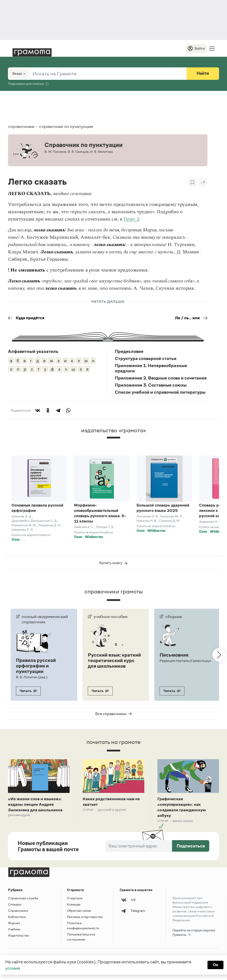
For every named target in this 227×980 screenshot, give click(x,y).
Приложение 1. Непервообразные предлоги (151, 369)
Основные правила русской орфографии (37, 509)
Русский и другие (112, 813)
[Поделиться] (203, 182)
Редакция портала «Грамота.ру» (185, 663)
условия (13, 968)
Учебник (14, 933)
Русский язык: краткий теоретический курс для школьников (112, 665)
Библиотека (17, 920)
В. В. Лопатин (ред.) (32, 679)
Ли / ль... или (190, 319)
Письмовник (175, 657)
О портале (75, 902)
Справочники (18, 914)
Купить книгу (114, 565)
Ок (215, 965)
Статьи (88, 813)
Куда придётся (27, 319)
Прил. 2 (132, 219)
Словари (15, 908)
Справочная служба (23, 902)
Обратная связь (79, 914)
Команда (74, 908)
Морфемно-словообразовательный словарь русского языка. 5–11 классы (100, 514)
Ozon (16, 540)
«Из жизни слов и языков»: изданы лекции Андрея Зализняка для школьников (38, 807)
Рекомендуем (19, 819)
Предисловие (129, 352)
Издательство (19, 939)
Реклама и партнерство (85, 920)
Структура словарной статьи (146, 359)
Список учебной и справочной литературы (160, 393)
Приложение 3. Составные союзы (151, 386)
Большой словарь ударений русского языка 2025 (163, 509)
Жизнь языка (183, 824)
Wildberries (94, 537)
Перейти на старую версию (194, 937)
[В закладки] (192, 182)
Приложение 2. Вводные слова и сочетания (161, 379)
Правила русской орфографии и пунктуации (37, 668)
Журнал (14, 927)
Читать (28, 693)
